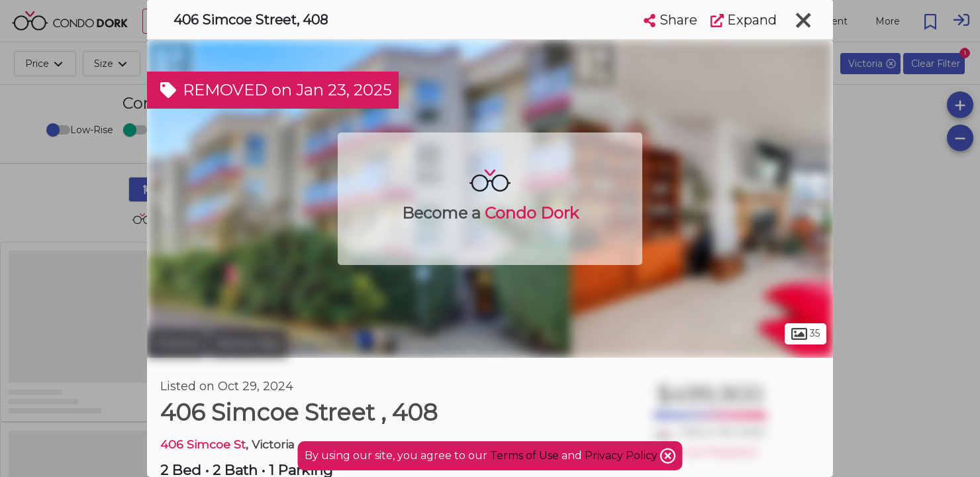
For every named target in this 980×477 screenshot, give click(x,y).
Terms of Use (524, 455)
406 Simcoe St (203, 444)
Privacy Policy (622, 455)
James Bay (248, 343)
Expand (744, 20)
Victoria (176, 343)
